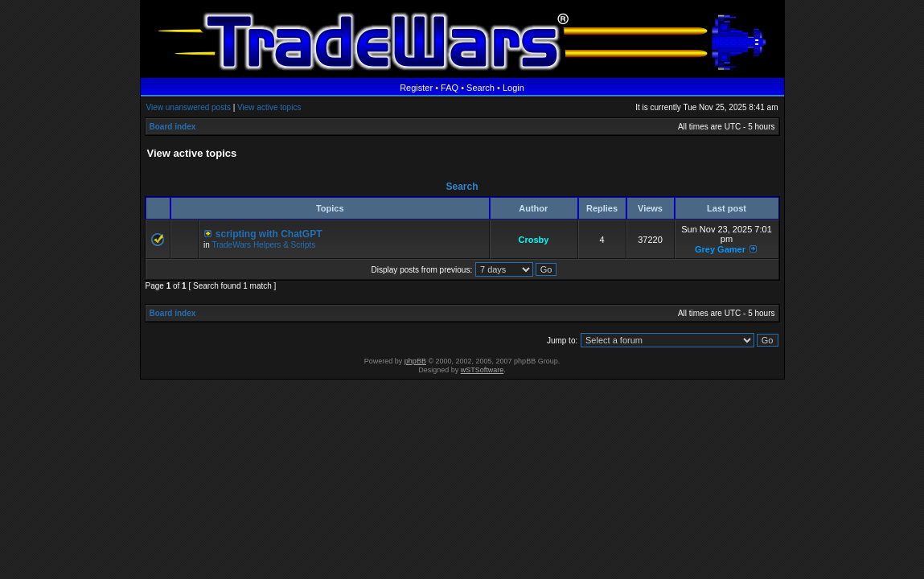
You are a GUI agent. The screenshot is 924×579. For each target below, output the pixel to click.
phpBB (415, 361)
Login (513, 88)
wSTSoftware (483, 370)
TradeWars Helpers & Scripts (263, 245)
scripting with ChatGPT (269, 234)
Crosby (534, 240)
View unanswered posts (189, 107)
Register (416, 88)
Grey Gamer (720, 249)
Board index (173, 127)
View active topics (269, 107)
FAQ (450, 88)
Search (480, 88)
